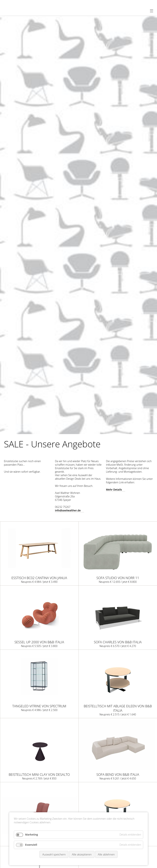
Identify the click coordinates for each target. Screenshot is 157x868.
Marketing (31, 835)
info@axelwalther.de (68, 510)
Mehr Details (114, 490)
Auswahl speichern (54, 854)
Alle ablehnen (106, 854)
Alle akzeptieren (82, 854)
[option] (78, 225)
